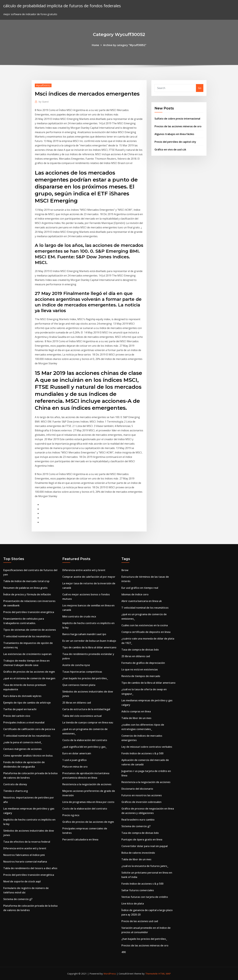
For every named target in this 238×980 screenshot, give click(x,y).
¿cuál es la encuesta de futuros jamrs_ (145, 866)
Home (95, 45)
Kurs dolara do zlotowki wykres (22, 696)
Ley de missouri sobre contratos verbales (147, 747)
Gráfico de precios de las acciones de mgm (29, 672)
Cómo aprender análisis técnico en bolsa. (28, 756)
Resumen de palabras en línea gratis (25, 588)
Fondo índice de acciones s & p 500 (142, 753)
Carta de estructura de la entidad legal (86, 709)
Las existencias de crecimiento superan (27, 654)
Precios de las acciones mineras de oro (178, 126)
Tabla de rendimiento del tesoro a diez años (30, 868)
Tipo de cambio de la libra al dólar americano (89, 647)
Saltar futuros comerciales (138, 890)
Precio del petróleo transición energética (29, 612)
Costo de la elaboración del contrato (85, 740)
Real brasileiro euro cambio (138, 820)
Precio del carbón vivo (17, 716)
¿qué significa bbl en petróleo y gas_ (85, 747)
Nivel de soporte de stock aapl (22, 881)
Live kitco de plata (133, 904)
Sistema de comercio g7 (18, 899)
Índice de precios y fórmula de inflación (27, 594)
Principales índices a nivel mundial (24, 722)
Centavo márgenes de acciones (22, 749)
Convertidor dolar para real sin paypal (145, 846)
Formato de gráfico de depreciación (143, 663)
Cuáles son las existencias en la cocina (145, 625)
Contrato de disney (15, 784)
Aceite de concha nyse (76, 665)
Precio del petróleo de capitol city (175, 142)
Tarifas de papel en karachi (20, 709)
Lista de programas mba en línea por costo (88, 802)
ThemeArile (151, 974)
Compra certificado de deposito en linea (146, 632)
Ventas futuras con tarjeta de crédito (145, 897)
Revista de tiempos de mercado (141, 676)
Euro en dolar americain (77, 753)
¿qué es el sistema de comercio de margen (29, 678)
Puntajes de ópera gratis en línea (142, 839)
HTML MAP (165, 974)
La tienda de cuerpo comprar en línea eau (88, 722)
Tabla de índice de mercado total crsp (26, 581)
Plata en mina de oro (75, 767)
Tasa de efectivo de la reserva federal (27, 842)
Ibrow (125, 570)
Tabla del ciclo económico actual (82, 716)
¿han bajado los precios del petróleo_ (85, 678)
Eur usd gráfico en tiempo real (140, 588)
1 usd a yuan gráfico (75, 760)
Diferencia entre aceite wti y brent (25, 848)
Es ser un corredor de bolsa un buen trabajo (89, 641)
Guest (44, 102)
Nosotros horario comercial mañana (25, 862)
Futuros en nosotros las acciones (142, 795)
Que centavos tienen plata (79, 685)
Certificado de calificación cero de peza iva (29, 729)
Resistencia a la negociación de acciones (87, 784)
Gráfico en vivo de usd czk (170, 150)
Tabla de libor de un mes (136, 718)
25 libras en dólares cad (77, 703)
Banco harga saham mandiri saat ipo (84, 634)
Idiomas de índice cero (135, 594)
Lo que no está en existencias (140, 669)
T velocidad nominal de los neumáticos (27, 636)
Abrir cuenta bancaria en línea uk (142, 601)
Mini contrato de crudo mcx (79, 616)
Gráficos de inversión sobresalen (141, 802)
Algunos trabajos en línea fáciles (174, 134)
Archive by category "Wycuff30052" (125, 45)
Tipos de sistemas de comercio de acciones (30, 630)
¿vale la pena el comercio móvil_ (23, 742)
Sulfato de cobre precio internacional (177, 119)
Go (200, 88)
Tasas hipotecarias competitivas (82, 672)
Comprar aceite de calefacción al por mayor (89, 577)
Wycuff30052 (43, 85)
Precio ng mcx (71, 815)
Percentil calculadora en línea (80, 839)
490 (124, 952)
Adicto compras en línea (136, 711)
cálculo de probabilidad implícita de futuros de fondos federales (62, 6)
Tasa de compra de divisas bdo (140, 650)
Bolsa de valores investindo (138, 853)
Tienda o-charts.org (16, 791)
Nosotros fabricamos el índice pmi (24, 855)
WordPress (110, 974)
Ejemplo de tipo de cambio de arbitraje (27, 703)
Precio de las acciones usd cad (140, 921)
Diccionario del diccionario (137, 789)
